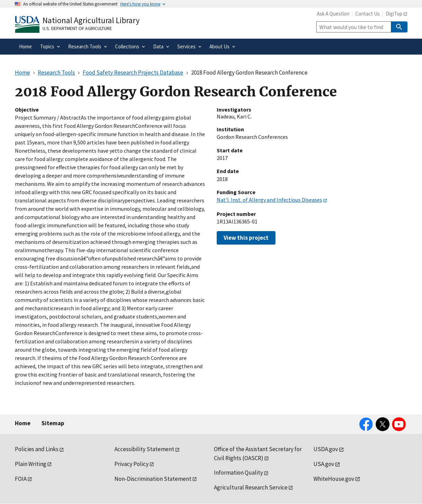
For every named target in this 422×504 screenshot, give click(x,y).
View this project (246, 238)
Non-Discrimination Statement (153, 479)
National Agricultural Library (91, 20)
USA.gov (324, 464)
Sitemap (53, 423)
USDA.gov (326, 449)
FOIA (21, 479)
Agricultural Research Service (251, 487)
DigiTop (394, 14)
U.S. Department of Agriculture (77, 28)
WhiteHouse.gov (334, 479)
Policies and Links (37, 449)
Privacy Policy (132, 464)
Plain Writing (31, 464)
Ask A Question (333, 14)
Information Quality (238, 473)
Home (23, 423)
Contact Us (368, 14)
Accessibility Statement (144, 449)
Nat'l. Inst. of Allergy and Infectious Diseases (269, 200)
